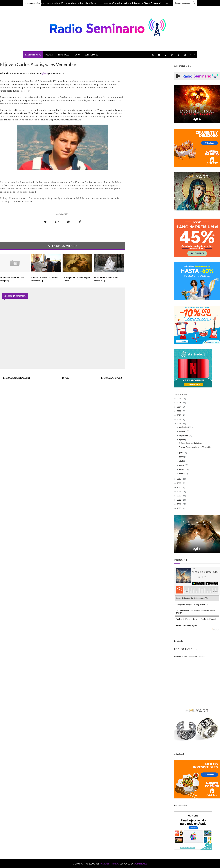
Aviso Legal (179, 754)
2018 (179, 424)
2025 (179, 403)
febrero (182, 469)
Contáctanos (91, 55)
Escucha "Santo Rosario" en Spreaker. (190, 657)
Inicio (66, 378)
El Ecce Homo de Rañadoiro (190, 443)
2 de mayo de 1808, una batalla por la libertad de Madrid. (74, 3)
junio (181, 453)
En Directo (179, 641)
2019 (179, 420)
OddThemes (141, 864)
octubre (183, 431)
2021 (179, 411)
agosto (182, 440)
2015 (179, 487)
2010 (179, 508)
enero (182, 474)
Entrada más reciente (17, 378)
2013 (179, 496)
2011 (179, 504)
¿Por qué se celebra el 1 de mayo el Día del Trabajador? (139, 3)
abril (181, 461)
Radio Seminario (110, 864)
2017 (179, 479)
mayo (182, 457)
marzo (182, 465)
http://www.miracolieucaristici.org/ (66, 120)
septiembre (184, 435)
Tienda (77, 55)
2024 (179, 407)
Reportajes (64, 55)
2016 (179, 483)
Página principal (33, 55)
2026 (179, 399)
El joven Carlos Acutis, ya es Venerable (195, 447)
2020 (179, 415)
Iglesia (45, 73)
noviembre (184, 427)
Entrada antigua (112, 378)
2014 (179, 492)
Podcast (50, 55)
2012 (179, 500)
